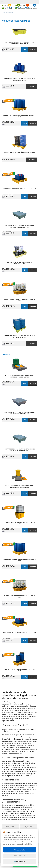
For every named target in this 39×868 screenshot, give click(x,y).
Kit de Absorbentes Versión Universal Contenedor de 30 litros (19, 376)
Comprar (33, 50)
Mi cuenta (18, 6)
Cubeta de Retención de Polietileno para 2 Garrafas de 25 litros (19, 43)
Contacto (10, 6)
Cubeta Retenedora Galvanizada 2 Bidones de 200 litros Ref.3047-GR (19, 226)
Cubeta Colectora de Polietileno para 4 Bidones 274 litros (19, 337)
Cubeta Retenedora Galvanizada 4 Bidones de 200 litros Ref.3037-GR (19, 413)
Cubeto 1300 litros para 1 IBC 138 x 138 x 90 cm (20, 523)
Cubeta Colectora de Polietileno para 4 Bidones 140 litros (19, 80)
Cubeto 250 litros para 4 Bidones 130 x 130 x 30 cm (19, 116)
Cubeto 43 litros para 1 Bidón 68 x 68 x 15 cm (20, 189)
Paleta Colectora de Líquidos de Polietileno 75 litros (19, 263)
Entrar (27, 6)
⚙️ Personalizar (19, 861)
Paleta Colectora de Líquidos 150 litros (19, 152)
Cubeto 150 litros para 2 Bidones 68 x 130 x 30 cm (19, 670)
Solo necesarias (19, 856)
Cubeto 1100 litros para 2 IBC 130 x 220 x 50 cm (20, 300)
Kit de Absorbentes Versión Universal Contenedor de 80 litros (19, 487)
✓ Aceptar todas (19, 850)
